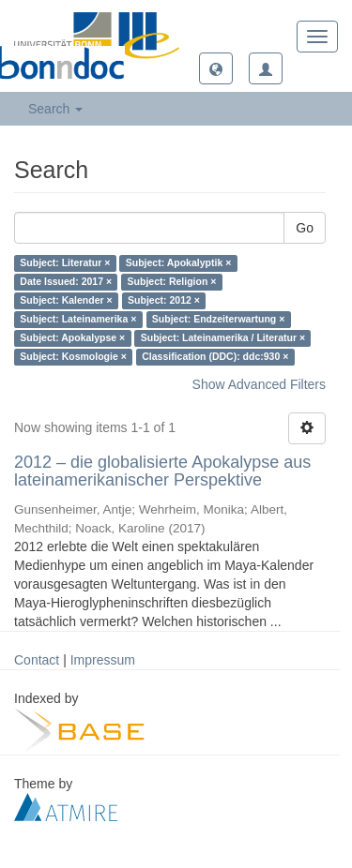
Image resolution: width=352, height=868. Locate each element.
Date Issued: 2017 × (66, 282)
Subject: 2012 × (164, 301)
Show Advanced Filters (259, 384)
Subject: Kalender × (66, 301)
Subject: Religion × (172, 282)
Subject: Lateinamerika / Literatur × (223, 338)
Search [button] (55, 109)
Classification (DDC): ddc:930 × (215, 357)
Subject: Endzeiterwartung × (218, 320)
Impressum (103, 660)
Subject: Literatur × (65, 263)
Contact (37, 660)
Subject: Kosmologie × (73, 357)
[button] (216, 68)
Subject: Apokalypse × (72, 338)
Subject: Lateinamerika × (78, 320)
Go (305, 228)
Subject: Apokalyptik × (179, 263)
